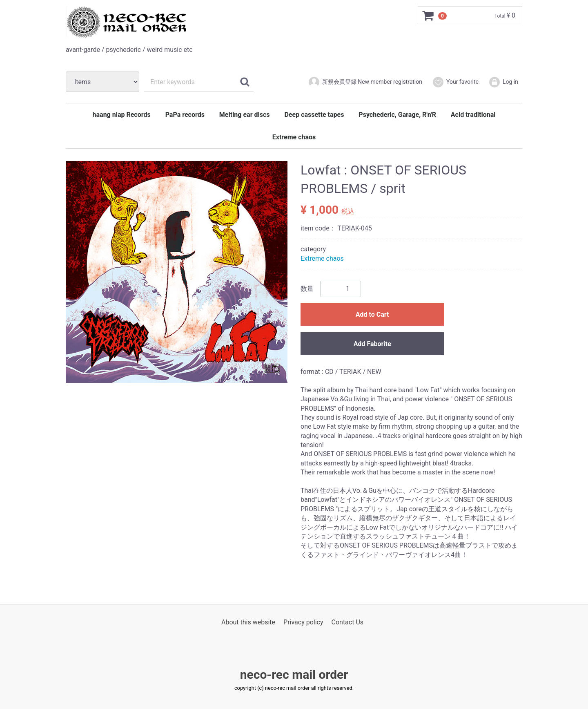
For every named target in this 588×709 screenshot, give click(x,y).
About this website (248, 622)
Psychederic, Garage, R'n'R (397, 115)
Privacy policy (303, 622)
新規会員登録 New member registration (365, 82)
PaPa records (185, 115)
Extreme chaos (294, 137)
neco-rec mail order (294, 674)
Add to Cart (372, 314)
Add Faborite (372, 344)
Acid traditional (473, 115)
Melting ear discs (245, 115)
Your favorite (455, 82)
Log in (503, 82)
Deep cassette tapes (314, 115)
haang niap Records (122, 115)
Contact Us (348, 622)
